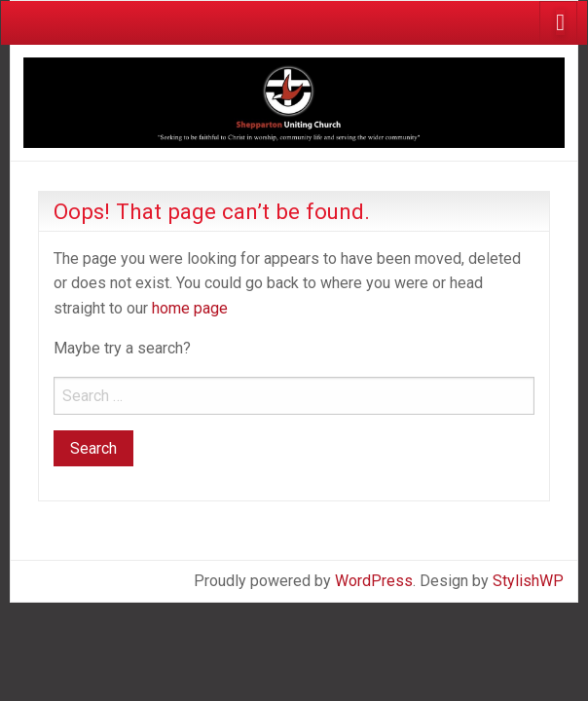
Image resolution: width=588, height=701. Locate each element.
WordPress (374, 581)
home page (190, 308)
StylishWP (528, 581)
